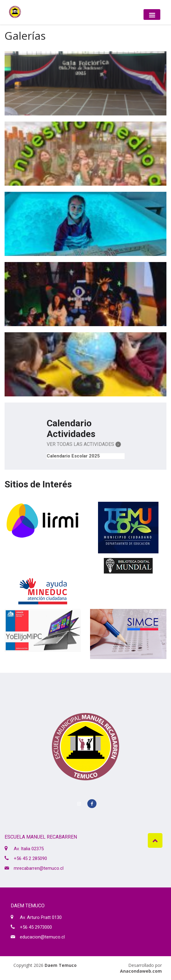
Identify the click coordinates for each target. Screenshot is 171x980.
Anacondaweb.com (141, 971)
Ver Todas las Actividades (84, 444)
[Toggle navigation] (152, 15)
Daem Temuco (61, 965)
